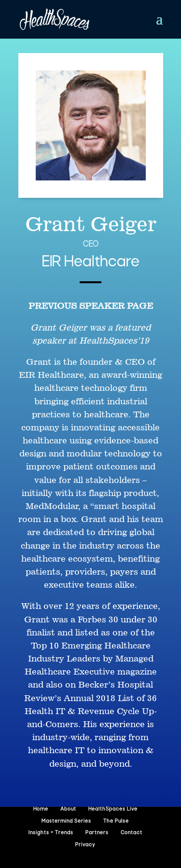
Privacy (85, 845)
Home (41, 809)
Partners (97, 833)
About (68, 809)
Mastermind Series (66, 821)
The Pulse (116, 821)
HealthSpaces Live (113, 809)
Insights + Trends (51, 833)
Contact (132, 833)
